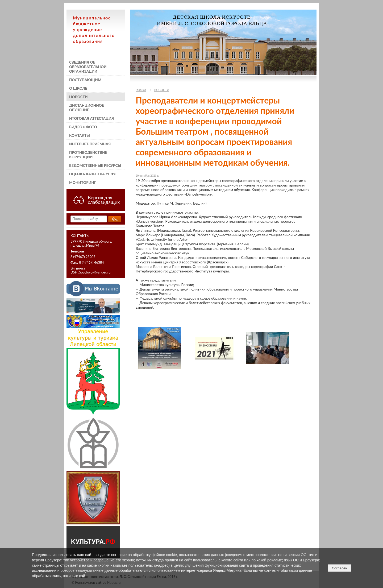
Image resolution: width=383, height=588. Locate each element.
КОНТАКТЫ (80, 135)
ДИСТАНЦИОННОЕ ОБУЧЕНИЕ (87, 107)
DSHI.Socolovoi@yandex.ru (90, 272)
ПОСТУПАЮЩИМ (85, 80)
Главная (141, 90)
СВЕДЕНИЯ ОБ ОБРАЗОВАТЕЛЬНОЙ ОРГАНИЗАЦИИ (88, 67)
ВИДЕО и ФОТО (83, 127)
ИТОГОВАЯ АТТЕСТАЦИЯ (91, 118)
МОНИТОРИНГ (83, 182)
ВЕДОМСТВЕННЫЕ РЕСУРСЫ (95, 165)
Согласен (339, 568)
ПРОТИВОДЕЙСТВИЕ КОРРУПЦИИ (88, 155)
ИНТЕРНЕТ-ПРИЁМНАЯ (90, 144)
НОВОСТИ (78, 97)
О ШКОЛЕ (78, 88)
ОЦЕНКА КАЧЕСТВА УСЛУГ (93, 174)
